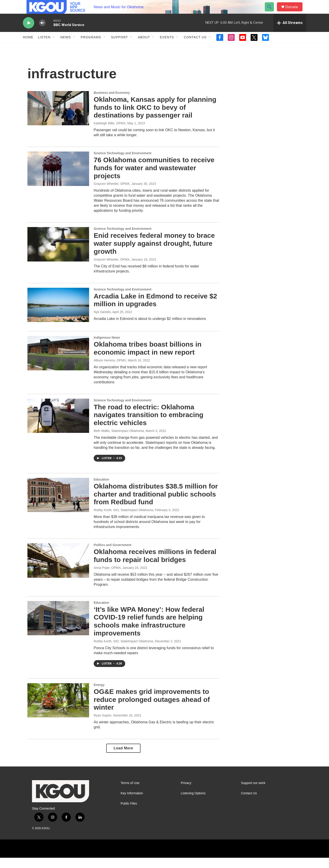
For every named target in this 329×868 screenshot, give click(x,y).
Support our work (253, 793)
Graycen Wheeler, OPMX (112, 194)
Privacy (186, 793)
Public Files (129, 814)
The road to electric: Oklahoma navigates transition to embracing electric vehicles (149, 425)
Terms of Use (130, 793)
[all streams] (290, 33)
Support (119, 47)
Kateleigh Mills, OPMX (110, 133)
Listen (44, 47)
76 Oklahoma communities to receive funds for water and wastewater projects (154, 178)
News (66, 47)
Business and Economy (112, 103)
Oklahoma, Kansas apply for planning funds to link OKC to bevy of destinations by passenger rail (155, 118)
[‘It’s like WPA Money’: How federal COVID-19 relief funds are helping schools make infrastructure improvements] (58, 628)
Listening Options (193, 804)
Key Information (132, 804)
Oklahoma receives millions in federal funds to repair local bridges (155, 566)
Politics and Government (113, 555)
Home (28, 47)
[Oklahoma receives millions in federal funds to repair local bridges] (58, 571)
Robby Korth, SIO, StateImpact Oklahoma (123, 520)
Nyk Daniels (102, 322)
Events (167, 47)
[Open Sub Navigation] (54, 47)
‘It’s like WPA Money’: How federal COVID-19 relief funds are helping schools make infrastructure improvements (149, 631)
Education (101, 490)
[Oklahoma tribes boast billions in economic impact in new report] (58, 363)
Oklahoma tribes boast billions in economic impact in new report (148, 358)
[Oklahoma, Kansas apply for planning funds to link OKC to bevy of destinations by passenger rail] (58, 118)
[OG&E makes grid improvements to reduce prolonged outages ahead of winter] (58, 711)
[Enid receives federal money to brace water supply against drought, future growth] (58, 254)
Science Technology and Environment (123, 163)
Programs (91, 47)
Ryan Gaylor (103, 726)
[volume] (42, 33)
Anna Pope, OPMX (107, 578)
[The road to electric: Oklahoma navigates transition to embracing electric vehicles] (58, 426)
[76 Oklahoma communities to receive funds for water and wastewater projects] (58, 179)
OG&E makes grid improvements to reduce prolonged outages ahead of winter (152, 710)
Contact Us (195, 47)
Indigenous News (107, 348)
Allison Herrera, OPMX (110, 371)
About (144, 47)
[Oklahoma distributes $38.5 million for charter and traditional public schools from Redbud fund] (58, 505)
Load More (123, 758)
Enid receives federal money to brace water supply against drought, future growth (154, 254)
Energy (99, 695)
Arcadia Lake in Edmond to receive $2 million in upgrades (155, 310)
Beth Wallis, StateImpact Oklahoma (119, 441)
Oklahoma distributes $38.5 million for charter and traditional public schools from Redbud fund (156, 504)
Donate (295, 12)
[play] (29, 33)
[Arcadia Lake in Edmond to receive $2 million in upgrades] (58, 315)
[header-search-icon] (271, 12)
